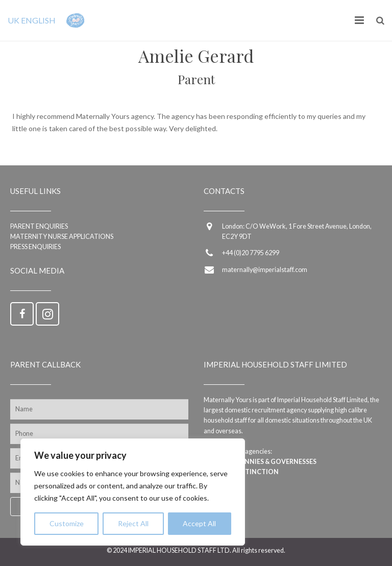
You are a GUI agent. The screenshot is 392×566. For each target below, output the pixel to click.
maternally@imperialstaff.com (265, 270)
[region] (133, 492)
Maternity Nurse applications (62, 237)
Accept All (199, 523)
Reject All (133, 523)
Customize (67, 523)
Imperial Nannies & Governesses (260, 462)
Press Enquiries (35, 247)
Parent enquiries (39, 226)
